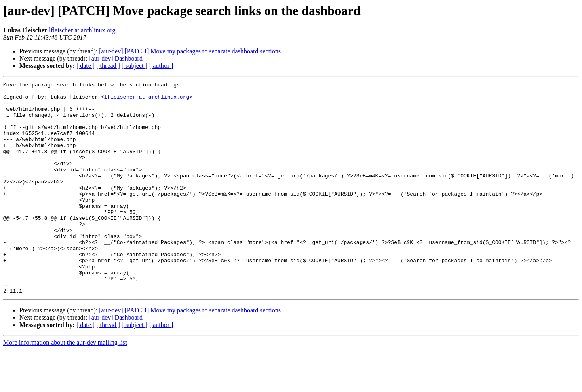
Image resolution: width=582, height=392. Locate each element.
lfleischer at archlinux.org (82, 30)
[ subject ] (135, 66)
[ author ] (161, 66)
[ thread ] (108, 66)
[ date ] (85, 66)
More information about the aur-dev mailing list (65, 385)
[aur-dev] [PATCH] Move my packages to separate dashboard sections (190, 51)
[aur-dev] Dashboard (116, 58)
